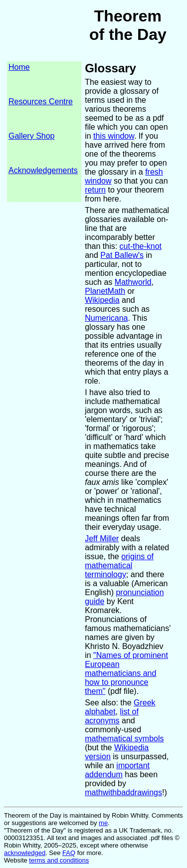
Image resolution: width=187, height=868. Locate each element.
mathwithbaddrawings (123, 792)
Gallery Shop (32, 136)
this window (114, 136)
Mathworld (133, 282)
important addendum (117, 770)
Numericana (106, 318)
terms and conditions (59, 860)
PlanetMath (105, 291)
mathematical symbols (124, 739)
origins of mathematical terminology (119, 565)
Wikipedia (102, 300)
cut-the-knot (141, 246)
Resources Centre (41, 102)
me (103, 823)
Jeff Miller (102, 539)
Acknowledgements (43, 170)
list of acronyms (112, 716)
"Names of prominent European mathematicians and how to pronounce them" (126, 673)
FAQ (69, 853)
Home (19, 67)
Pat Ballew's (122, 255)
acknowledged (25, 853)
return (95, 190)
